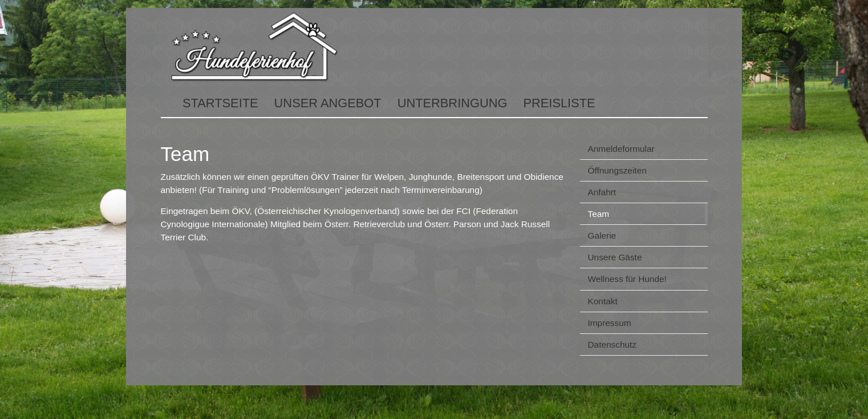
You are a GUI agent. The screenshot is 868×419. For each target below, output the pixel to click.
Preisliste (559, 103)
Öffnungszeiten (617, 170)
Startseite (220, 103)
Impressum (610, 323)
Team (599, 214)
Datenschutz (613, 345)
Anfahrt (602, 192)
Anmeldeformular (621, 149)
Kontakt (603, 301)
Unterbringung (453, 103)
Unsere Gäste (615, 257)
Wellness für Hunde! (627, 279)
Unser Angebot (328, 103)
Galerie (602, 235)
